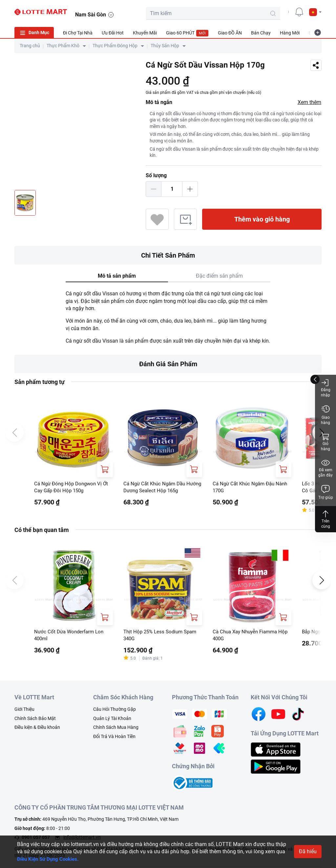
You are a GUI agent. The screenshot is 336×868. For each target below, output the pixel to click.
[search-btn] (249, 13)
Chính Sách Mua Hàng (116, 730)
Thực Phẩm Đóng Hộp (115, 46)
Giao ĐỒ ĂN (230, 33)
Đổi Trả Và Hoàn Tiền (114, 738)
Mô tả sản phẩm (117, 276)
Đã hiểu (308, 851)
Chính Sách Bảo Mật (35, 720)
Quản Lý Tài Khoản (112, 720)
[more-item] (318, 32)
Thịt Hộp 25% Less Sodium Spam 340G (162, 636)
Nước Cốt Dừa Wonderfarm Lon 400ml (71, 636)
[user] (284, 12)
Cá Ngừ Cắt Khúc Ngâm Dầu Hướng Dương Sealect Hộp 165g (161, 487)
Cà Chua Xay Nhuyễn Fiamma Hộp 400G (247, 636)
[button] (315, 12)
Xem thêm (309, 102)
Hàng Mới (290, 33)
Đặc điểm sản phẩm (219, 276)
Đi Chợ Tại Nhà (78, 33)
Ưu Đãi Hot (113, 33)
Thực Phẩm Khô (63, 46)
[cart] (270, 12)
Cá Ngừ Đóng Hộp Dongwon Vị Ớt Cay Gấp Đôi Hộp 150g (73, 487)
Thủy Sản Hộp (165, 46)
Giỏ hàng (325, 442)
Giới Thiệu (24, 711)
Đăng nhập (326, 388)
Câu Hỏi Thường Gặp (115, 711)
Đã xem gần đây (325, 468)
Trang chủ (30, 46)
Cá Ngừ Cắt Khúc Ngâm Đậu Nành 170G (246, 487)
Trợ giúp (326, 492)
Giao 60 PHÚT (187, 33)
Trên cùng (325, 519)
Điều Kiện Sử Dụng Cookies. (50, 859)
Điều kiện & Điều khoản (37, 730)
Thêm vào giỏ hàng (262, 219)
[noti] (299, 12)
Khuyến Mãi (145, 33)
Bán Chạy (261, 33)
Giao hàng (325, 415)
